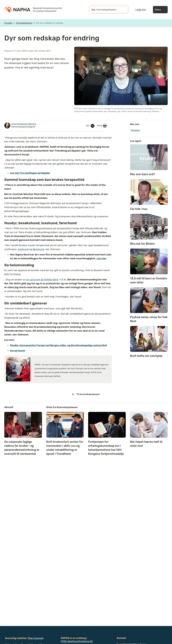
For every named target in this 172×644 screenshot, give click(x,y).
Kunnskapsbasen (24, 23)
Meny (160, 10)
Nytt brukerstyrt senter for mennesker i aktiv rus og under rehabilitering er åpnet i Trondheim (65, 448)
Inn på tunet (18, 351)
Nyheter (136, 130)
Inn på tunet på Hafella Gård (42, 280)
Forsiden (8, 23)
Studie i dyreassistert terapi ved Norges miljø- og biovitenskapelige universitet (59, 345)
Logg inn (141, 10)
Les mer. (102, 258)
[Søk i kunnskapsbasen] (106, 10)
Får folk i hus (139, 209)
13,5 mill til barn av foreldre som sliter (149, 280)
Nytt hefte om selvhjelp (146, 356)
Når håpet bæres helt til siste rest (146, 444)
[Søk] (123, 10)
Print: (102, 126)
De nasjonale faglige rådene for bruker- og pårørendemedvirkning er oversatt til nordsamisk (22, 448)
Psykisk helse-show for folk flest (149, 319)
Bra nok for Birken (142, 244)
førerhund (38, 249)
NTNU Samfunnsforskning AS (77, 641)
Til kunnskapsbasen (86, 394)
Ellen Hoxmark (36, 638)
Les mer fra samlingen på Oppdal (30, 173)
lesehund (23, 249)
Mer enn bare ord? (143, 174)
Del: (90, 126)
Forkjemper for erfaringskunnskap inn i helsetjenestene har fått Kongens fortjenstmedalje (106, 448)
